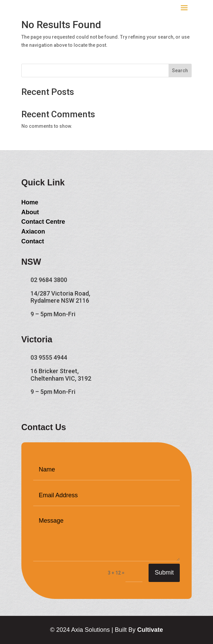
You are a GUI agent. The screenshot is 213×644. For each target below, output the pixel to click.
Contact (33, 241)
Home (30, 202)
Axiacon (33, 232)
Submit (164, 572)
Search (180, 71)
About (30, 212)
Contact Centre (43, 222)
